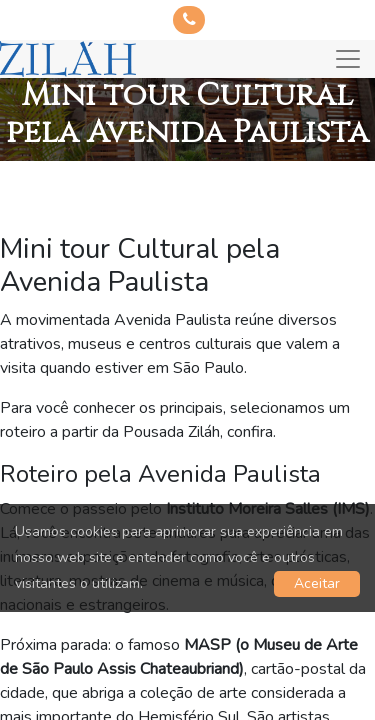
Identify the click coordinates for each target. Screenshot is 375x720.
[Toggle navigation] (348, 59)
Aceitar (317, 583)
